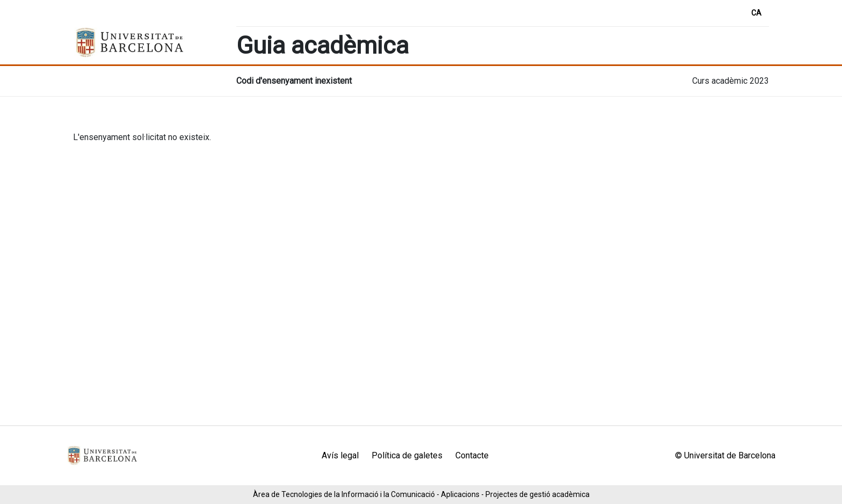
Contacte (472, 455)
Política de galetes (407, 455)
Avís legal (340, 455)
